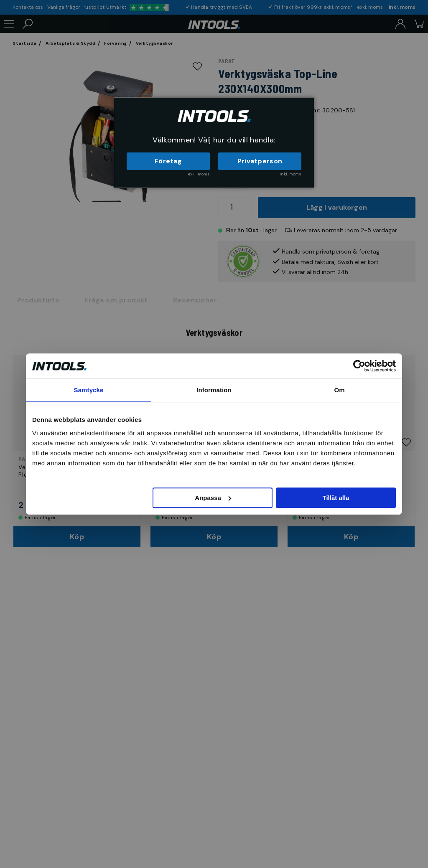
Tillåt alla (336, 498)
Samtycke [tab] (89, 390)
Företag (168, 161)
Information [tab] (214, 390)
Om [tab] (339, 390)
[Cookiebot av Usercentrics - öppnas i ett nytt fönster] (359, 366)
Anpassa (213, 498)
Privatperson (260, 161)
